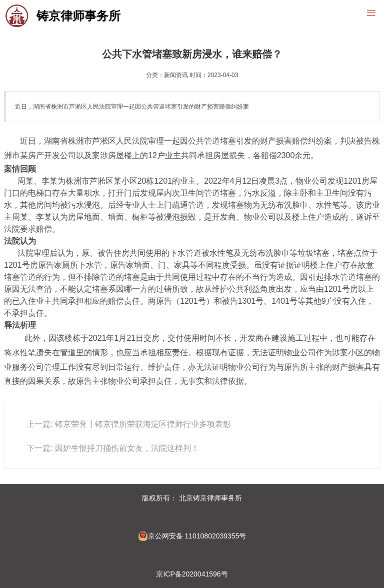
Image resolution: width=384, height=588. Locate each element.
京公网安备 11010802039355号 (192, 536)
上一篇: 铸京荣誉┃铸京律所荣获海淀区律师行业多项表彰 (129, 424)
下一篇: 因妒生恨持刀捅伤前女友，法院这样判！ (113, 448)
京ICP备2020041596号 (192, 574)
